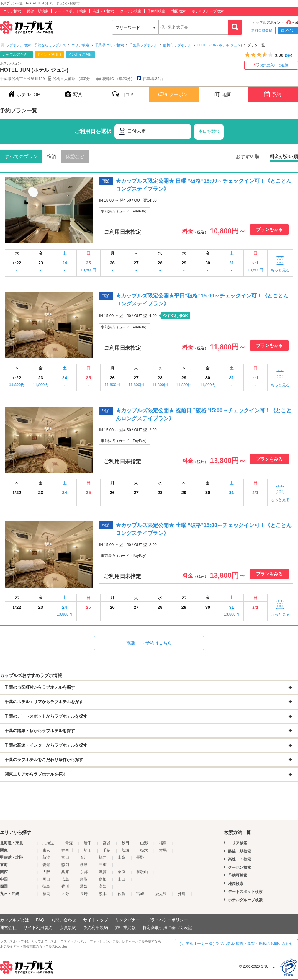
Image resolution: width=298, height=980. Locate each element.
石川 (84, 857)
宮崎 (140, 894)
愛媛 (84, 886)
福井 (103, 857)
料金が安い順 (284, 157)
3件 (288, 55)
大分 (65, 894)
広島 (65, 879)
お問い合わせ (64, 920)
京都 (84, 872)
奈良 (122, 872)
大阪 (46, 872)
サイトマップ (96, 920)
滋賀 (103, 872)
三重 (103, 865)
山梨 (122, 857)
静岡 (65, 865)
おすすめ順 (248, 157)
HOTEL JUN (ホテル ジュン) (219, 45)
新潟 (46, 857)
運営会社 (8, 927)
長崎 (84, 894)
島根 (103, 879)
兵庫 (65, 872)
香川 (65, 886)
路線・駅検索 (38, 11)
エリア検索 (12, 11)
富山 (65, 857)
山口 (122, 879)
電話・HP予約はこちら (149, 643)
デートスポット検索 (71, 11)
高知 (103, 886)
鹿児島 (161, 894)
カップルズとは (14, 920)
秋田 (125, 843)
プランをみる (269, 229)
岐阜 (84, 865)
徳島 (46, 886)
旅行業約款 (125, 927)
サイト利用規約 (38, 927)
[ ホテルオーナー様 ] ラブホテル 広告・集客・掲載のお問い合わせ (236, 944)
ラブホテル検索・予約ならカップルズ (36, 45)
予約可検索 (156, 11)
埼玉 (88, 850)
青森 (69, 843)
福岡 (46, 894)
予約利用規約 (96, 927)
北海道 (48, 843)
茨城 (125, 850)
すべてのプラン (21, 157)
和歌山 (142, 872)
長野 (140, 857)
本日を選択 (209, 131)
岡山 (46, 879)
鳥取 (84, 879)
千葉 (107, 850)
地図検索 (179, 11)
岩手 (88, 843)
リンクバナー (127, 920)
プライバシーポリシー (167, 920)
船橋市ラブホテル (177, 45)
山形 (144, 843)
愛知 (46, 865)
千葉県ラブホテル (143, 45)
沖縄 (182, 894)
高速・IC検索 (103, 11)
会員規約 (68, 927)
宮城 (107, 843)
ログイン (288, 30)
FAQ (40, 920)
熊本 (103, 894)
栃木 (144, 850)
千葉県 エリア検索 (109, 45)
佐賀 (122, 894)
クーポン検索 (131, 11)
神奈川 (67, 850)
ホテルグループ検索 (208, 11)
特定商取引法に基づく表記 (167, 927)
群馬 (163, 850)
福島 (163, 843)
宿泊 (52, 157)
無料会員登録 (262, 30)
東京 (46, 850)
